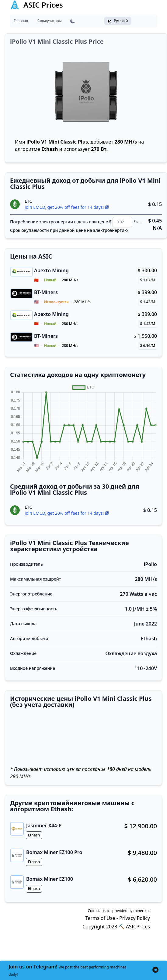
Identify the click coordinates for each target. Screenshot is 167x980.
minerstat (142, 911)
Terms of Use (100, 918)
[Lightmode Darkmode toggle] (73, 21)
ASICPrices (138, 927)
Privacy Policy (135, 918)
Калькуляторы (49, 21)
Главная (21, 21)
